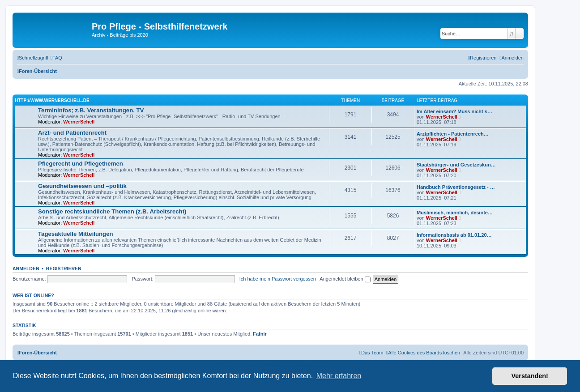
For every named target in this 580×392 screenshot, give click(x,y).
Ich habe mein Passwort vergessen (278, 279)
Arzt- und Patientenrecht (72, 133)
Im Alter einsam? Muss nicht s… (454, 111)
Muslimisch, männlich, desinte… (455, 213)
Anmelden (26, 268)
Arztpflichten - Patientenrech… (453, 134)
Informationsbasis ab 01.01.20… (454, 235)
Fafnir (260, 334)
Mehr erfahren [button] (339, 376)
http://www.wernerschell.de (52, 100)
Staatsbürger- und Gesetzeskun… (456, 165)
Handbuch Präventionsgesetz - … (456, 187)
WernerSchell (79, 122)
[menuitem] (56, 58)
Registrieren (64, 268)
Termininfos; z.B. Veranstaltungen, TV (91, 110)
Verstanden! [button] (530, 376)
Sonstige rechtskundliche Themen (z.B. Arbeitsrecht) (112, 211)
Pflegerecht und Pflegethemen (81, 164)
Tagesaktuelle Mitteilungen (76, 234)
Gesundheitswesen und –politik (82, 186)
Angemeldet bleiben (345, 279)
